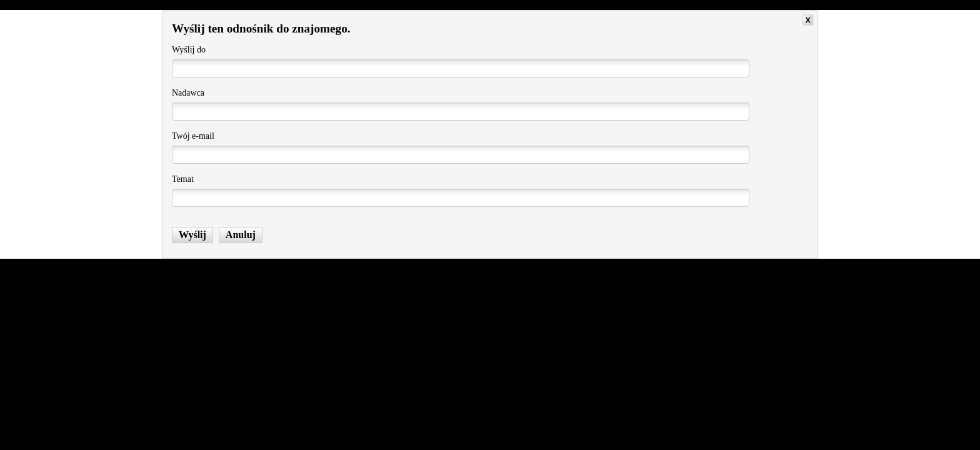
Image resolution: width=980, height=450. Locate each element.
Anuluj (241, 235)
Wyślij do (189, 50)
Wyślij (192, 235)
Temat (183, 179)
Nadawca (188, 93)
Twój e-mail (193, 136)
